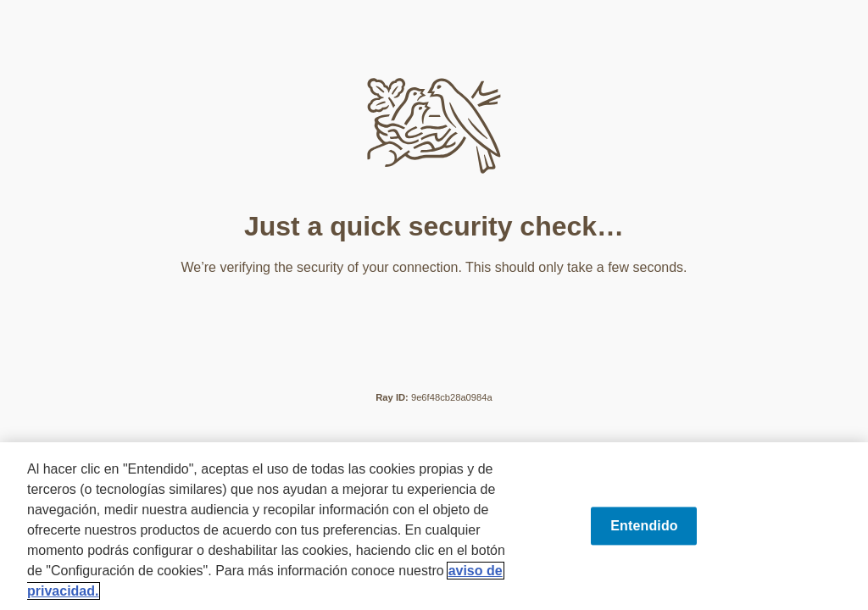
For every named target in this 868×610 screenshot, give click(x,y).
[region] (434, 526)
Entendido (644, 526)
